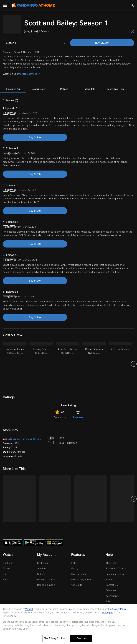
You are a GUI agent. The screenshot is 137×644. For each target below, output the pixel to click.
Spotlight (8, 559)
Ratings (64, 85)
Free (6, 576)
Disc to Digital (79, 570)
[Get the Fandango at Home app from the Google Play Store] (34, 539)
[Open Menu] (5, 5)
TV (5, 570)
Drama (16, 435)
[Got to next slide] (134, 360)
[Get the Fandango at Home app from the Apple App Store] (13, 539)
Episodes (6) (13, 85)
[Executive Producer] (120, 360)
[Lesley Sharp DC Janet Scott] (41, 360)
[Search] (132, 5)
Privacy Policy (119, 609)
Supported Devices (116, 565)
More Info (90, 85)
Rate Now (78, 414)
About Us (111, 559)
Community (60, 414)
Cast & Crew (39, 85)
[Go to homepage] (33, 5)
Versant (29, 609)
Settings (42, 570)
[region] (68, 624)
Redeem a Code (46, 581)
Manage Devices (46, 576)
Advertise (111, 587)
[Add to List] (132, 28)
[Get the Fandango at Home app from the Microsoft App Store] (55, 539)
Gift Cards (77, 581)
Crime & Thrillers (32, 435)
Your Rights (107, 613)
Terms (68, 609)
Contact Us (112, 581)
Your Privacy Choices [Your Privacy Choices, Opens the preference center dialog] (55, 638)
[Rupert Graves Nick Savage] (94, 360)
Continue (81, 638)
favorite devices (30, 70)
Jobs (108, 598)
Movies (7, 565)
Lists (74, 559)
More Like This (116, 85)
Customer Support (115, 570)
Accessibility (112, 592)
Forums (110, 576)
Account (42, 565)
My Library (43, 559)
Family (75, 565)
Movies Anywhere (81, 576)
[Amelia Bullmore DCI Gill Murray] (68, 360)
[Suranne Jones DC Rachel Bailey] (15, 360)
